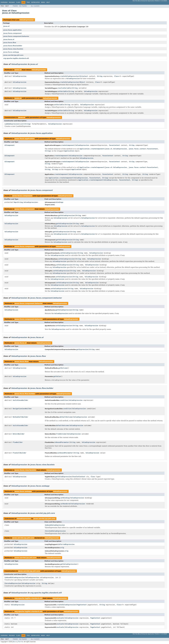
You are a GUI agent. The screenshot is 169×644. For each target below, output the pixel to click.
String (100, 76)
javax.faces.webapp (11, 52)
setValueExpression (68, 253)
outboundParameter (65, 453)
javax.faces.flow (10, 43)
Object (82, 82)
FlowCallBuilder (20, 453)
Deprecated (35, 2)
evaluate (60, 618)
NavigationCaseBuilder (22, 409)
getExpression (82, 349)
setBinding (65, 498)
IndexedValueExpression (55, 525)
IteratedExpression (13, 583)
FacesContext (114, 145)
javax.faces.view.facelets (13, 49)
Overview (4, 2)
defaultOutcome (66, 417)
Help (48, 2)
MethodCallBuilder (20, 417)
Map (15, 202)
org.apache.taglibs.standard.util (16, 58)
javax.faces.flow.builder (13, 46)
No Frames (23, 6)
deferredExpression (66, 544)
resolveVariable (64, 88)
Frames (15, 6)
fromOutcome (61, 434)
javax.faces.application (12, 30)
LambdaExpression (12, 124)
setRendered (65, 504)
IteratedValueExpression (55, 531)
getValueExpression (66, 215)
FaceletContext (79, 477)
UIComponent (10, 145)
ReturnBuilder (19, 434)
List (22, 124)
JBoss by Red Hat (18, 642)
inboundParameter (62, 442)
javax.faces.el (9, 39)
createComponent (68, 145)
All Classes (35, 6)
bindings (60, 202)
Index (43, 2)
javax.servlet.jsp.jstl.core (13, 55)
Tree (28, 2)
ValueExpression (27, 20)
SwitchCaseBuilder (20, 400)
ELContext (84, 76)
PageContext (82, 605)
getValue (57, 376)
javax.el (6, 26)
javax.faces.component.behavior (16, 36)
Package (12, 2)
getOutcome (63, 368)
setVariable (63, 91)
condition (64, 400)
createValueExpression (69, 76)
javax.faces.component (12, 33)
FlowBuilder (18, 442)
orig (62, 548)
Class (18, 2)
